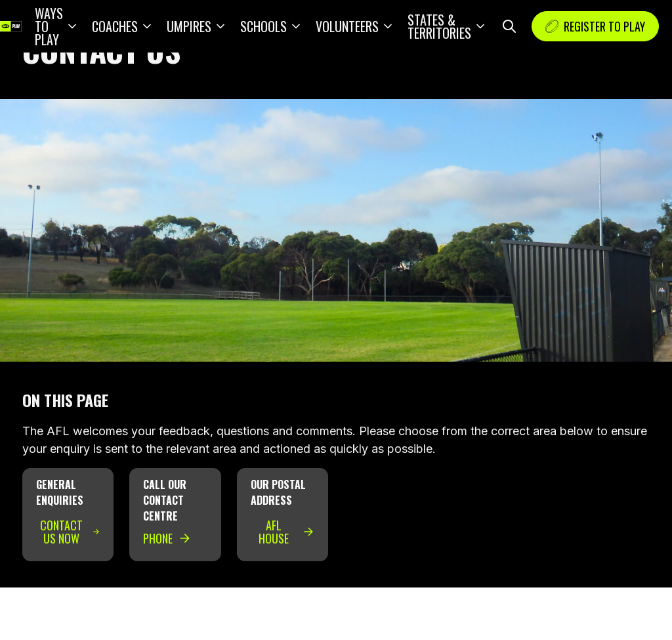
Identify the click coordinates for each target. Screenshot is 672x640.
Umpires (189, 26)
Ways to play (49, 26)
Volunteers (347, 26)
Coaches (115, 26)
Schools (263, 26)
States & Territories (439, 26)
